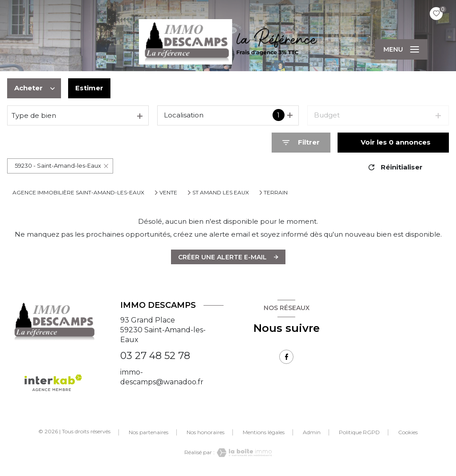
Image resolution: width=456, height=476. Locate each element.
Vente (168, 193)
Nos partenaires (149, 432)
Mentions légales (264, 432)
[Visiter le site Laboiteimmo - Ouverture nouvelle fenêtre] (243, 453)
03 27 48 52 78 (155, 356)
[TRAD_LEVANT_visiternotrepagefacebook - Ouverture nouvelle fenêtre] (286, 357)
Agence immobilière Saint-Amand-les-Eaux (78, 192)
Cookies (408, 432)
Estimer (89, 88)
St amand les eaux (221, 193)
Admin (312, 432)
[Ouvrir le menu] (401, 49)
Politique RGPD (359, 432)
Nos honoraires (206, 432)
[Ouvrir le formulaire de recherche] (301, 143)
